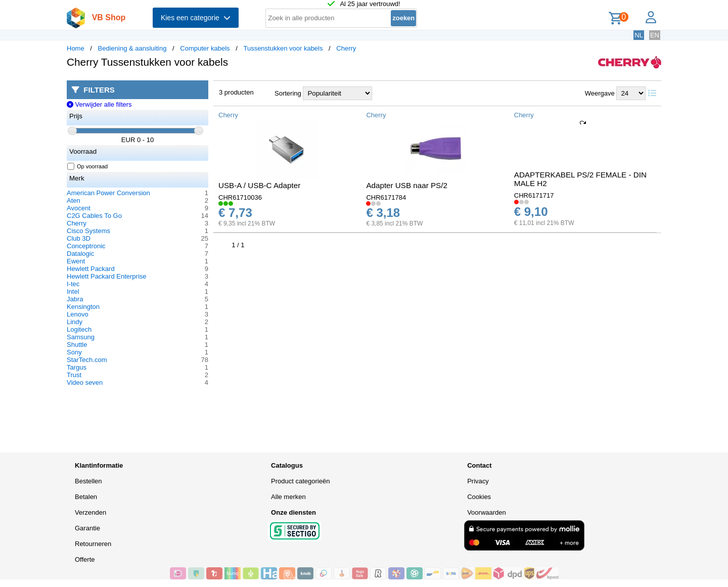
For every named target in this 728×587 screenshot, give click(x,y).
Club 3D (79, 238)
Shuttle (77, 345)
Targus (77, 367)
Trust (74, 375)
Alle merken (288, 497)
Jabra (75, 299)
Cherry (346, 48)
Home (76, 48)
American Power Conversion (108, 193)
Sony (74, 352)
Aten (74, 200)
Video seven (85, 382)
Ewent (76, 261)
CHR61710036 (240, 197)
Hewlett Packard (91, 269)
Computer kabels (205, 48)
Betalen (86, 497)
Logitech (79, 329)
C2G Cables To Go (94, 216)
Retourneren (93, 544)
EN (655, 35)
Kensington (83, 307)
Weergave (600, 93)
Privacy (478, 481)
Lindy (75, 322)
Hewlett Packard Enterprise (107, 276)
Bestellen (88, 481)
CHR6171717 (534, 195)
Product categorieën (300, 481)
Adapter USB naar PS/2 (407, 185)
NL (639, 35)
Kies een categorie (196, 18)
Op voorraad (88, 166)
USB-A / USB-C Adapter (259, 185)
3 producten (236, 92)
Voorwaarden (487, 512)
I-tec (73, 284)
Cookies (479, 497)
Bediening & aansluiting (132, 48)
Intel (73, 291)
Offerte (85, 559)
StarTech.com (87, 360)
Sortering (288, 93)
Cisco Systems (88, 231)
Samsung (81, 337)
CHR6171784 (386, 197)
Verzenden (90, 512)
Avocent (79, 208)
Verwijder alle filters (99, 104)
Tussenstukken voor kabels (283, 48)
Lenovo (78, 314)
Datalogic (80, 254)
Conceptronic (86, 246)
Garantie (87, 528)
